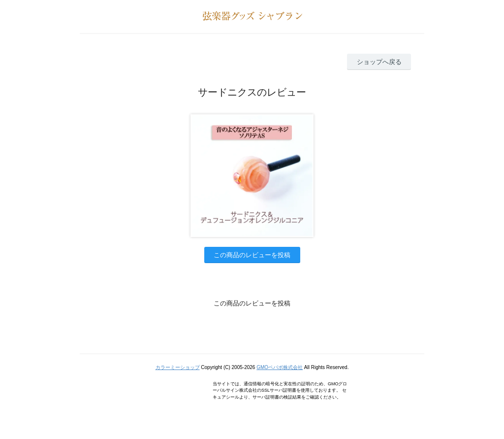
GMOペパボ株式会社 (280, 367)
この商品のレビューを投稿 (252, 255)
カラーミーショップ (178, 367)
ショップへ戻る (379, 62)
